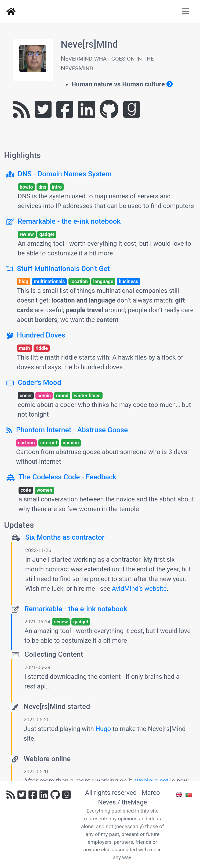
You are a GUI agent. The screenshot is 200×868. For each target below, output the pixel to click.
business (128, 281)
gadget (47, 234)
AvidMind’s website (139, 589)
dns (42, 187)
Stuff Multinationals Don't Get (63, 269)
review (27, 234)
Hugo (103, 729)
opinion (71, 443)
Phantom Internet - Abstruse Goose (72, 430)
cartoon (26, 443)
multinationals (49, 281)
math (24, 348)
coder (26, 396)
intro (57, 187)
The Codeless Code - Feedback (68, 477)
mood (62, 396)
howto (26, 187)
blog (23, 281)
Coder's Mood (39, 382)
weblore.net (152, 781)
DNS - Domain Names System (65, 174)
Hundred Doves (41, 335)
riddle (42, 348)
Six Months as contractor (65, 537)
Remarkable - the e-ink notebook (69, 221)
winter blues (87, 396)
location (79, 281)
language (103, 281)
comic (44, 396)
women (44, 490)
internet (49, 443)
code (26, 490)
